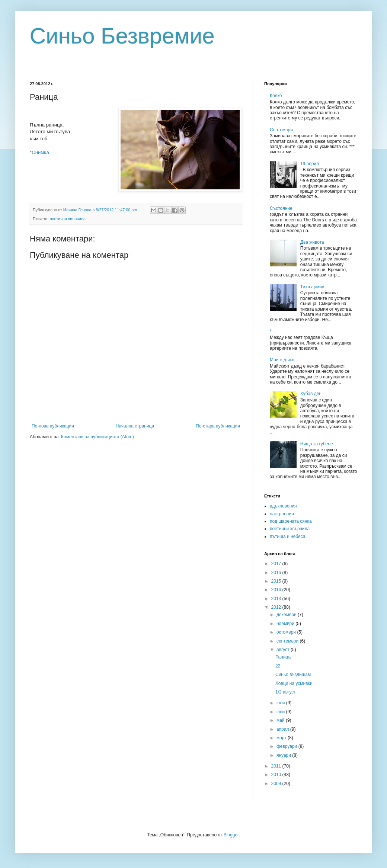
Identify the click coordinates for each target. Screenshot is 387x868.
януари (284, 755)
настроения (282, 514)
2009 (277, 784)
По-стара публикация (218, 426)
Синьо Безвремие (122, 36)
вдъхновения (283, 506)
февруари (287, 746)
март (282, 738)
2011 (277, 766)
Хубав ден (311, 394)
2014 (277, 590)
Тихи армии (312, 287)
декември (287, 615)
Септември (281, 130)
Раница (283, 657)
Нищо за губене (317, 444)
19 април (310, 164)
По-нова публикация (53, 426)
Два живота (312, 242)
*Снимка (39, 152)
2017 (277, 564)
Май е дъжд (282, 360)
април (283, 729)
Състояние (281, 208)
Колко (276, 96)
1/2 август (286, 692)
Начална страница (135, 426)
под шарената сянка (291, 521)
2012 (277, 607)
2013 (277, 599)
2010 (277, 775)
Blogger (231, 835)
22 (278, 666)
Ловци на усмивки (294, 683)
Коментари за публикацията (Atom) (97, 437)
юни (281, 712)
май (281, 720)
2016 (277, 573)
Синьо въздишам (293, 675)
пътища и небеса (287, 537)
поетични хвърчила (68, 219)
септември (288, 641)
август (284, 650)
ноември (286, 624)
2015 (277, 581)
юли (281, 703)
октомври (287, 632)
